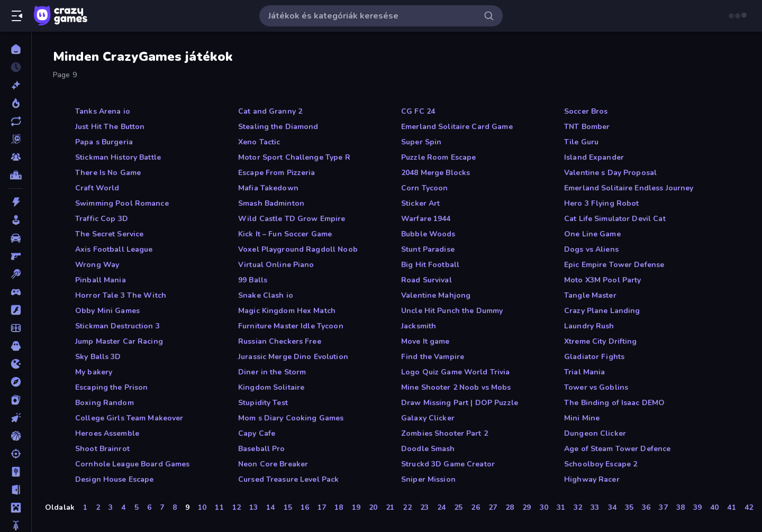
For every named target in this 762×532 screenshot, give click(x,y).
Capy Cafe (257, 433)
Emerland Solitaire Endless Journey (629, 188)
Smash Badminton (271, 203)
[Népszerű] (16, 103)
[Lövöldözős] (16, 454)
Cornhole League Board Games (133, 464)
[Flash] (16, 310)
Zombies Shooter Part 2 (444, 433)
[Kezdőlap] (16, 49)
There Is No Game (108, 173)
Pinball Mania (101, 280)
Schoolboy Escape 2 (601, 464)
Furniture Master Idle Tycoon (291, 326)
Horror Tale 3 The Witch (121, 295)
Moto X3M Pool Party (603, 280)
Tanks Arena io (103, 111)
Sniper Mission (428, 479)
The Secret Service (109, 234)
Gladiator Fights (594, 357)
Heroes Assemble (107, 433)
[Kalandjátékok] (16, 382)
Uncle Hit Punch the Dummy (452, 311)
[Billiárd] (16, 274)
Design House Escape (115, 479)
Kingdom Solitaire (271, 387)
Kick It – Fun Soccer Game (285, 234)
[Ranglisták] (16, 175)
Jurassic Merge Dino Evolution (293, 357)
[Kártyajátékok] (16, 400)
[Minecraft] (16, 508)
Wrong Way (97, 265)
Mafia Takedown (268, 188)
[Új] (16, 85)
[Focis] (16, 328)
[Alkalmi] (16, 220)
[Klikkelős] (16, 418)
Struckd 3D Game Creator (448, 464)
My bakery (94, 372)
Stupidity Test (263, 403)
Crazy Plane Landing (602, 311)
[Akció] (16, 202)
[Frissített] (16, 121)
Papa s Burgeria (104, 142)
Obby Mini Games (107, 311)
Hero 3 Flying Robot (602, 203)
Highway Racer (592, 479)
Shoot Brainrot (102, 449)
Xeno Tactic (259, 142)
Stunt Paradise (428, 249)
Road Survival (427, 280)
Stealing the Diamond (278, 127)
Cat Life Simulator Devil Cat (615, 219)
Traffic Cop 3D (102, 219)
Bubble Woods (428, 234)
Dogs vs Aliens (591, 249)
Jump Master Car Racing (119, 341)
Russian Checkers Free (280, 341)
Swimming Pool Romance (122, 203)
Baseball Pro (262, 449)
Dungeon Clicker (595, 433)
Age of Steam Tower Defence (617, 449)
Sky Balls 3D (98, 357)
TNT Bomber (587, 127)
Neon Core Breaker (273, 464)
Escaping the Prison (112, 387)
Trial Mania (584, 372)
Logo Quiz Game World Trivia (456, 372)
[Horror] (16, 346)
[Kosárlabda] (16, 436)
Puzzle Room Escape (438, 157)
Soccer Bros (586, 111)
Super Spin (421, 142)
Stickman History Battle (118, 157)
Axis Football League (114, 249)
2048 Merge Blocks (436, 173)
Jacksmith (419, 326)
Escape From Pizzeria (277, 173)
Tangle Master (590, 295)
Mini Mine (582, 418)
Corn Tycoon (424, 188)
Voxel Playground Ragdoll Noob (298, 249)
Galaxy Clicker (428, 418)
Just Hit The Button (110, 127)
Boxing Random (105, 403)
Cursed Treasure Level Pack (288, 479)
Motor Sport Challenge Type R (294, 157)
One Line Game (592, 234)
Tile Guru (581, 142)
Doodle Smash (428, 449)
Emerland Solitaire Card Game (457, 127)
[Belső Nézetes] (16, 256)
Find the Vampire (433, 357)
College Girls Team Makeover (129, 418)
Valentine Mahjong (436, 295)
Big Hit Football (430, 265)
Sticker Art (420, 203)
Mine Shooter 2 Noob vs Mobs (456, 387)
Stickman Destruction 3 (117, 326)
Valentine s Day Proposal (610, 173)
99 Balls (253, 280)
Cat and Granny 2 (270, 111)
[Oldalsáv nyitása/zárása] (17, 16)
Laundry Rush (589, 326)
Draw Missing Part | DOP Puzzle (460, 403)
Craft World (97, 188)
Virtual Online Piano (276, 265)
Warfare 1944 (426, 219)
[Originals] (16, 139)
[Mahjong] (16, 472)
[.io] (16, 364)
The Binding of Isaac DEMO (614, 403)
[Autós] (16, 238)
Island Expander (594, 157)
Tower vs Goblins (596, 387)
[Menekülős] (16, 490)
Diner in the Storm (272, 372)
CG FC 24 (418, 111)
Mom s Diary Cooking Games (291, 418)
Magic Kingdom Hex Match (287, 311)
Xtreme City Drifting (601, 341)
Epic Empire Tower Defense (614, 265)
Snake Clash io (266, 295)
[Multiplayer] (16, 157)
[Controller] (16, 292)
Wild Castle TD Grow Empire (292, 219)
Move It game (425, 341)
